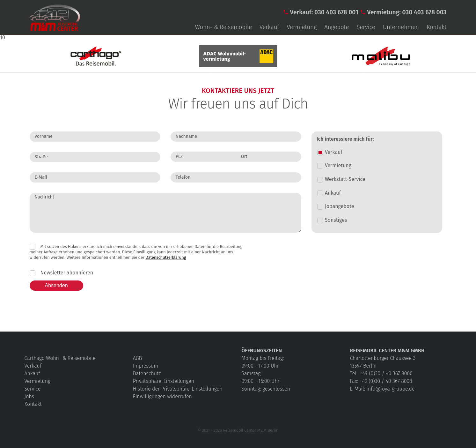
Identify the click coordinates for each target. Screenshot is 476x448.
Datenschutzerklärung (166, 257)
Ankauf (32, 373)
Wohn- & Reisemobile (223, 27)
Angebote (337, 27)
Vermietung (302, 27)
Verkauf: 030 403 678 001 (324, 12)
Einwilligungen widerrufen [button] (162, 396)
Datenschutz (147, 373)
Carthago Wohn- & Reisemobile (60, 358)
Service (366, 27)
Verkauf (269, 27)
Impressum (146, 366)
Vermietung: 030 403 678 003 (407, 12)
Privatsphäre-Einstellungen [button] (164, 381)
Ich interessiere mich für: (345, 139)
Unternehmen (401, 27)
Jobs (29, 396)
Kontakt (436, 27)
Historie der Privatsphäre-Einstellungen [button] (178, 389)
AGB (137, 358)
